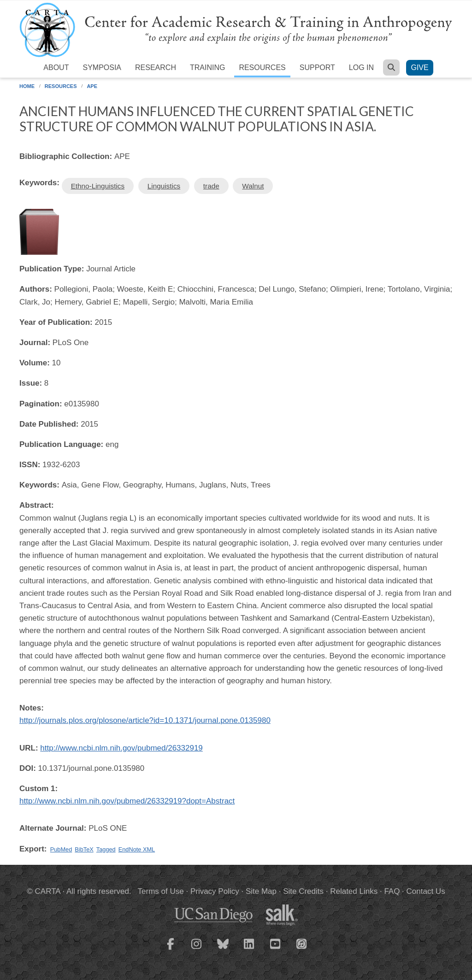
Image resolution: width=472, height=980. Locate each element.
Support (317, 67)
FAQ (392, 891)
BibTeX (84, 849)
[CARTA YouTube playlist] (276, 950)
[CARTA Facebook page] (171, 950)
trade (211, 186)
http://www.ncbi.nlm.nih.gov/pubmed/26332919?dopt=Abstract (127, 801)
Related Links (354, 891)
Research (156, 67)
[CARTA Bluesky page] (223, 950)
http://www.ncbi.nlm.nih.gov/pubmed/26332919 (121, 748)
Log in (361, 67)
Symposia (102, 67)
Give (419, 67)
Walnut (253, 186)
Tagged (106, 849)
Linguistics (164, 186)
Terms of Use (161, 891)
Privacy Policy (215, 891)
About (56, 67)
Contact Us (426, 891)
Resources (262, 67)
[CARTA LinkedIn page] (249, 950)
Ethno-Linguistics (98, 186)
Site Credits (303, 891)
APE (92, 86)
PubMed (61, 849)
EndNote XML (137, 849)
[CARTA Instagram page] (197, 950)
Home (27, 86)
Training (207, 67)
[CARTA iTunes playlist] (302, 943)
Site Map (261, 891)
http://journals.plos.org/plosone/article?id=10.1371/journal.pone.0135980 (145, 720)
